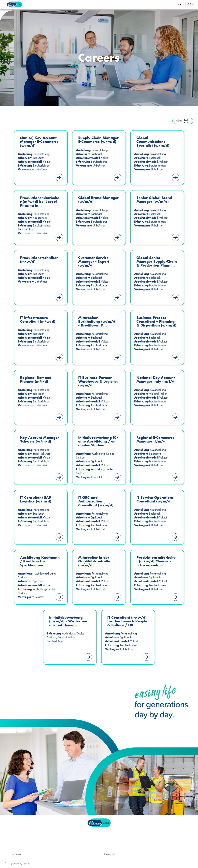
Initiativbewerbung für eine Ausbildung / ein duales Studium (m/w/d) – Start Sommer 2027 (98, 442)
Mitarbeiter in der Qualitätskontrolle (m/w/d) (95, 562)
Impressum (16, 854)
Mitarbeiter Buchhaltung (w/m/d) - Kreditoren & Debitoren (99, 322)
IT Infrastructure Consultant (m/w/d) (39, 320)
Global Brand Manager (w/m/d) (95, 200)
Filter (183, 121)
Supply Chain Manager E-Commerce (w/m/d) (97, 142)
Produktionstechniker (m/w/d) (40, 260)
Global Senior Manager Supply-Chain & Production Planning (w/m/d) (154, 262)
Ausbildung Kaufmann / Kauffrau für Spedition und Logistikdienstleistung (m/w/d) (40, 562)
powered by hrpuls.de (21, 864)
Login (190, 4)
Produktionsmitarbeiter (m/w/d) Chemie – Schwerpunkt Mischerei (156, 562)
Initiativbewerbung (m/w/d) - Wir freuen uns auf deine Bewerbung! (69, 622)
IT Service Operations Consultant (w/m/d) (156, 500)
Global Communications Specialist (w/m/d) (154, 142)
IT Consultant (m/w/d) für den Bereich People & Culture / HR (123, 622)
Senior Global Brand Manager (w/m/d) (155, 200)
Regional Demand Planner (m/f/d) (37, 380)
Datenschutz (109, 854)
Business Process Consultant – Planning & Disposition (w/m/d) (157, 322)
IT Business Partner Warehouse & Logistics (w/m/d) (96, 382)
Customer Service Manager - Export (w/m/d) (95, 262)
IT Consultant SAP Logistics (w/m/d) (37, 500)
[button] (5, 863)
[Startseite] (19, 4)
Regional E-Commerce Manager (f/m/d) (157, 440)
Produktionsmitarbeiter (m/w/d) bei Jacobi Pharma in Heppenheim (40, 202)
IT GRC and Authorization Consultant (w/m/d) (97, 502)
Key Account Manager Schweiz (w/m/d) (37, 442)
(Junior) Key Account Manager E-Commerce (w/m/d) (39, 142)
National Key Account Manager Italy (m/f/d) (153, 382)
